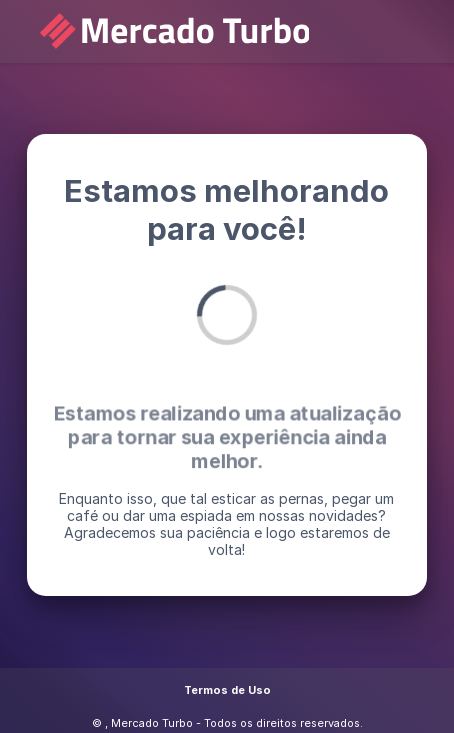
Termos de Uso (227, 690)
